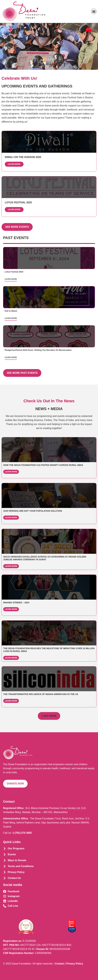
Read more (49, 258)
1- (22, 833)
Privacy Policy (75, 964)
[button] (94, 11)
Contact (60, 964)
